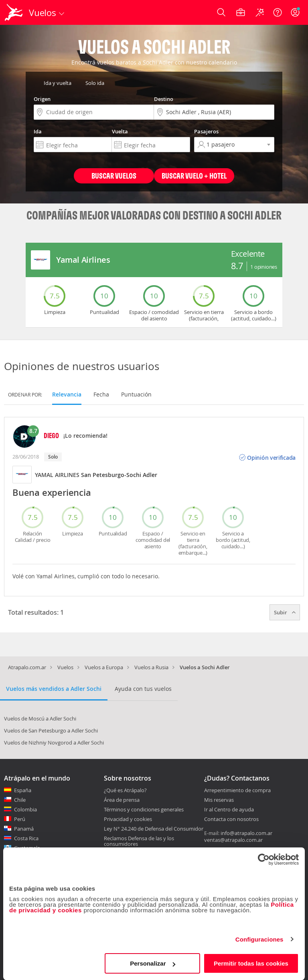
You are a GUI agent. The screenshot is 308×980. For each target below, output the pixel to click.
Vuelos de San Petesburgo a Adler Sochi (51, 730)
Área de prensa (122, 800)
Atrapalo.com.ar (27, 667)
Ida (38, 131)
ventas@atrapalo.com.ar (233, 840)
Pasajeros (206, 131)
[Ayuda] (278, 12)
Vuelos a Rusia (151, 667)
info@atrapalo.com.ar (246, 833)
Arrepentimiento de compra (237, 791)
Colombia (25, 809)
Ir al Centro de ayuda (229, 810)
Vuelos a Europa (104, 667)
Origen (42, 99)
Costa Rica (26, 838)
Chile (20, 800)
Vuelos (65, 667)
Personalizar (153, 963)
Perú (20, 819)
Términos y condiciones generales (144, 809)
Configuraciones (259, 939)
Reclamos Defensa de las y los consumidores (139, 841)
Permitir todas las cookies (251, 963)
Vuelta (120, 131)
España (23, 790)
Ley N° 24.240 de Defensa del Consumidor (154, 829)
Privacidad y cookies (128, 819)
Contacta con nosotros (231, 819)
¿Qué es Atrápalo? (125, 790)
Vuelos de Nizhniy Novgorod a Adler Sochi (54, 743)
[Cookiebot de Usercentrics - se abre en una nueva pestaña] (264, 859)
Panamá (24, 829)
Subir (285, 612)
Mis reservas (219, 800)
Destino (164, 99)
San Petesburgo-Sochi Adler (119, 475)
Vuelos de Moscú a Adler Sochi (40, 718)
